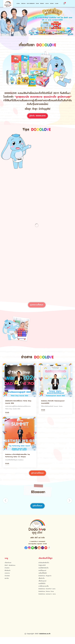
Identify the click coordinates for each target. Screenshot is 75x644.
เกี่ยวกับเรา (23, 3)
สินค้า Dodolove (31, 3)
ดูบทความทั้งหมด (37, 308)
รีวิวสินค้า (42, 3)
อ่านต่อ (7, 417)
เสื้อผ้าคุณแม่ (43, 588)
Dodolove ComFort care (48, 596)
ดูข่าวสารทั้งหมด (38, 478)
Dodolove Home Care (47, 598)
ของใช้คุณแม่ (43, 577)
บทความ (47, 3)
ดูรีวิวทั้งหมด (38, 511)
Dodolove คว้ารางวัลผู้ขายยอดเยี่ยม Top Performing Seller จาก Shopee (19, 460)
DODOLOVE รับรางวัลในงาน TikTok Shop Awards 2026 (18, 405)
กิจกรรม (57, 3)
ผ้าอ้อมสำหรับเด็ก (44, 569)
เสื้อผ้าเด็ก (42, 585)
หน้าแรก (18, 3)
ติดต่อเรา (52, 3)
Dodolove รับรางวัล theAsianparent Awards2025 (54, 405)
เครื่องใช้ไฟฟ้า (43, 579)
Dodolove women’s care (48, 601)
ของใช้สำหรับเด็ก (44, 574)
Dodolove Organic (45, 582)
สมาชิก (7, 585)
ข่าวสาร (37, 3)
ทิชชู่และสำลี (42, 571)
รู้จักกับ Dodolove (37, 116)
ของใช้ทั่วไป (42, 590)
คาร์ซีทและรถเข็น (44, 593)
